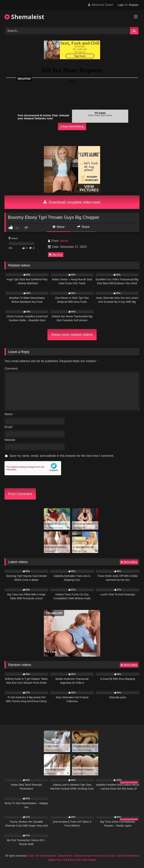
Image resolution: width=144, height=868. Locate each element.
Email (9, 427)
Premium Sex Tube (111, 856)
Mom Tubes (57, 856)
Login (121, 5)
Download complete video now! (72, 202)
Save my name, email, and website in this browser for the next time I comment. (62, 456)
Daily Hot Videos (38, 856)
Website (10, 440)
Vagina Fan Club (58, 860)
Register (134, 5)
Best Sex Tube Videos (83, 860)
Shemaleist (24, 17)
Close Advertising (72, 126)
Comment (11, 369)
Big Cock (56, 254)
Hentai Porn (90, 856)
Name (9, 414)
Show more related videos (72, 335)
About (58, 227)
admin (64, 241)
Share (83, 227)
